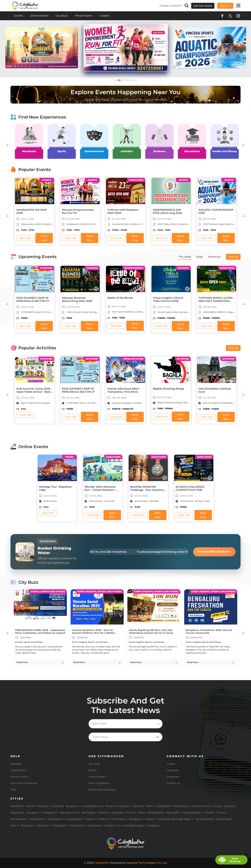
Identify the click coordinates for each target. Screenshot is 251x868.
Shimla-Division (201, 806)
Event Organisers (99, 783)
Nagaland (16, 813)
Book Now (44, 238)
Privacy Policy (19, 777)
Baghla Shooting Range (168, 389)
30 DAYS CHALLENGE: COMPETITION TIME (190, 488)
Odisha (103, 813)
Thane (130, 813)
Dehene (90, 819)
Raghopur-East (69, 813)
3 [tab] (124, 81)
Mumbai (57, 806)
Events (18, 16)
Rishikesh (16, 806)
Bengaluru (72, 806)
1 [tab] (116, 81)
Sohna (30, 806)
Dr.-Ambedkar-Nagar (131, 825)
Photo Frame (84, 16)
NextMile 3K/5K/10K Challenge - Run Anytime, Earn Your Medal (147, 490)
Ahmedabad (155, 813)
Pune (217, 806)
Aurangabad (74, 819)
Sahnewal (43, 825)
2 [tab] (121, 81)
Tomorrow (214, 257)
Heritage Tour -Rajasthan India (56, 488)
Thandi (208, 813)
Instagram (173, 777)
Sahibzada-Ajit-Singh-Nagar (174, 819)
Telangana (135, 819)
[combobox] (125, 724)
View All (233, 257)
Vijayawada (94, 825)
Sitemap (16, 764)
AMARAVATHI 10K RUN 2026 (31, 211)
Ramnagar (88, 813)
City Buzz (62, 16)
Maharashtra (55, 819)
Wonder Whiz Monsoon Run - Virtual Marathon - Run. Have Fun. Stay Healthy (100, 491)
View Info (25, 238)
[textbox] (125, 724)
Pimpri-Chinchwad (117, 806)
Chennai (137, 806)
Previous (8, 145)
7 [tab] (137, 81)
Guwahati (117, 813)
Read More (22, 662)
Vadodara (154, 825)
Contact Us (173, 783)
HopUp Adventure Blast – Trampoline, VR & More (124, 390)
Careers (104, 16)
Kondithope (223, 819)
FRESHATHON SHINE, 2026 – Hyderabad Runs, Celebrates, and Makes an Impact (40, 632)
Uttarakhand (36, 819)
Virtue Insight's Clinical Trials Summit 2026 (168, 299)
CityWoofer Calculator (102, 790)
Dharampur (180, 806)
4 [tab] (128, 81)
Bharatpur (27, 825)
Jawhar (149, 819)
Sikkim (103, 819)
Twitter (171, 764)
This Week (185, 257)
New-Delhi (173, 813)
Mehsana (43, 806)
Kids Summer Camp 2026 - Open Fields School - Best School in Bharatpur (34, 392)
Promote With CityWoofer (214, 552)
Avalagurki (49, 813)
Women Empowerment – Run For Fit (79, 211)
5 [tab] (131, 81)
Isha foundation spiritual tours (215, 390)
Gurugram (32, 813)
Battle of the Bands (120, 298)
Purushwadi (18, 819)
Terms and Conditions (24, 783)
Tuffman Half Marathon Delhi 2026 (123, 211)
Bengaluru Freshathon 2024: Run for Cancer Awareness (209, 632)
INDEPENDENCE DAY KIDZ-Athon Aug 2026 (167, 211)
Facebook (173, 770)
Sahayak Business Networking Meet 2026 (77, 299)
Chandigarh (59, 825)
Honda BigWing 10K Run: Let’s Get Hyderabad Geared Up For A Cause (151, 632)
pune (14, 825)
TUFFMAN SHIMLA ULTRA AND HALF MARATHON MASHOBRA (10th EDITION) (216, 301)
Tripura (221, 813)
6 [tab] (134, 81)
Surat (141, 813)
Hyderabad (163, 806)
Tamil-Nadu (118, 819)
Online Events (39, 16)
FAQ (13, 790)
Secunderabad (204, 819)
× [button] (246, 6)
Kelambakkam (192, 813)
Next (243, 145)
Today (199, 257)
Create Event (18, 770)
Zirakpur (110, 825)
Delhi (149, 806)
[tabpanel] (123, 47)
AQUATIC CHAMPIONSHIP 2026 (216, 211)
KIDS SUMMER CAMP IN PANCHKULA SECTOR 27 (33, 299)
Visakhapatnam (92, 806)
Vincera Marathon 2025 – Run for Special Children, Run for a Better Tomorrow (93, 633)
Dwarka (229, 806)
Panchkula (77, 825)
